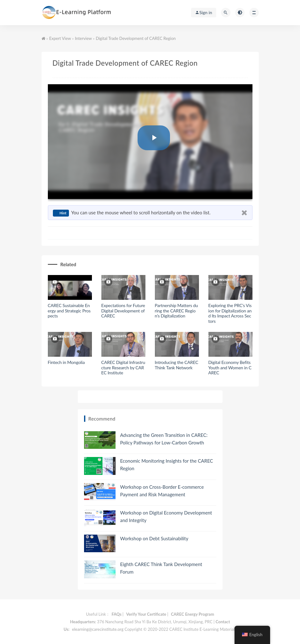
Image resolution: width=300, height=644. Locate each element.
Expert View (60, 38)
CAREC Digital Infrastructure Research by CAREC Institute (123, 368)
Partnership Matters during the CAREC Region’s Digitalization (176, 311)
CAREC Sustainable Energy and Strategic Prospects (69, 311)
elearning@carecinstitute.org (98, 629)
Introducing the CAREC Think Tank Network (177, 365)
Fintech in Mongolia (66, 362)
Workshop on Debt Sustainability (154, 538)
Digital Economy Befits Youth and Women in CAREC (230, 368)
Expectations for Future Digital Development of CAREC (123, 311)
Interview (83, 38)
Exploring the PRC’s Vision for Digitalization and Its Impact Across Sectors (230, 313)
